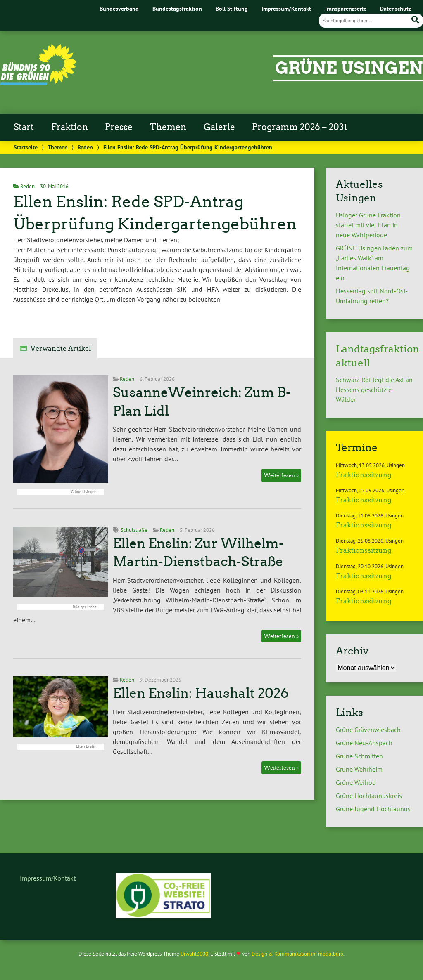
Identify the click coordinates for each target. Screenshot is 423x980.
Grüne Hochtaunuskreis (369, 796)
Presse (119, 127)
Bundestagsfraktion (177, 8)
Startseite (26, 147)
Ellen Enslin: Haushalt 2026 (201, 693)
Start (24, 127)
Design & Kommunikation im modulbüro (297, 954)
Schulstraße (134, 530)
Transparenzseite (345, 8)
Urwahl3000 (194, 954)
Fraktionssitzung (364, 475)
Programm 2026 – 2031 (300, 127)
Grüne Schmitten (359, 756)
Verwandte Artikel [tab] (61, 348)
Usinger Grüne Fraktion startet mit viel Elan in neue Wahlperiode (368, 225)
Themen (168, 127)
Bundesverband (119, 8)
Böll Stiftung (232, 8)
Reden (85, 147)
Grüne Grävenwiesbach (368, 730)
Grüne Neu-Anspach (364, 743)
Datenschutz (396, 8)
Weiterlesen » (281, 475)
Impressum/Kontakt (286, 8)
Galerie (219, 127)
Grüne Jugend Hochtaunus (373, 809)
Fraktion (70, 127)
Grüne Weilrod (356, 782)
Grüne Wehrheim (359, 769)
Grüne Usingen (349, 68)
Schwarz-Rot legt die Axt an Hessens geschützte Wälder (374, 390)
